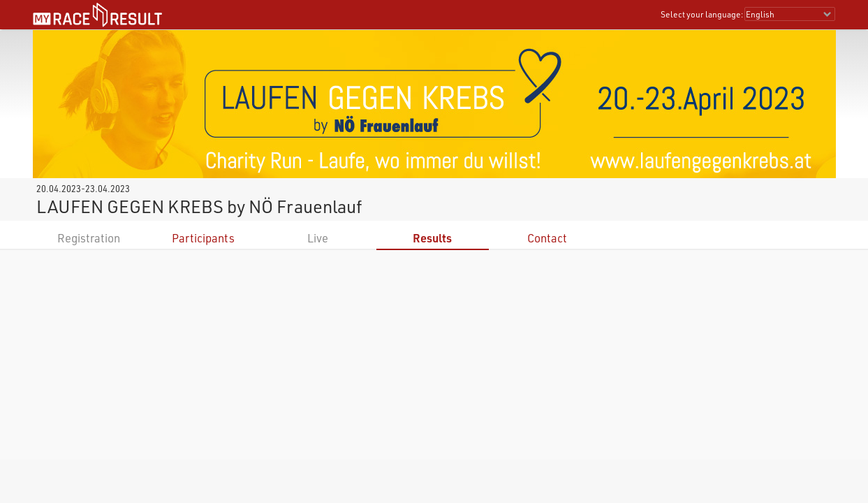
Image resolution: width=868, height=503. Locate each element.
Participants (203, 238)
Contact (547, 238)
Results (432, 238)
